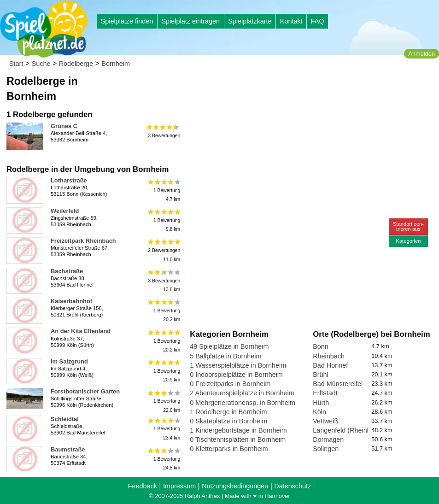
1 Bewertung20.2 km (163, 311)
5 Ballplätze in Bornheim (225, 356)
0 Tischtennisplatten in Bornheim (238, 440)
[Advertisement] (294, 88)
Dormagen (328, 440)
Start (16, 64)
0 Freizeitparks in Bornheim (230, 384)
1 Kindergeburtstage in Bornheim (238, 430)
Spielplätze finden (127, 21)
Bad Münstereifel (338, 384)
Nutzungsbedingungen (235, 486)
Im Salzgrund (69, 361)
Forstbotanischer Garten (85, 391)
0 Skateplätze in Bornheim (228, 421)
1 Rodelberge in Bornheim (228, 412)
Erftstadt (325, 393)
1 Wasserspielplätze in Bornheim (238, 365)
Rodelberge (76, 64)
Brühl (321, 375)
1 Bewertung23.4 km (163, 429)
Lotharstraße (69, 180)
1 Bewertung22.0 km (163, 401)
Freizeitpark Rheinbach (83, 241)
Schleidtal (65, 419)
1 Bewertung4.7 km (163, 190)
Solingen (326, 449)
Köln (319, 412)
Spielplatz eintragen (190, 21)
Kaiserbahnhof (71, 301)
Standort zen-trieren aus (408, 226)
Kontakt (291, 21)
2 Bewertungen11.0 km (163, 250)
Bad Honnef (330, 365)
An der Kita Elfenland (81, 331)
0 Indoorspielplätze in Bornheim (236, 375)
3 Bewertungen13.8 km (163, 281)
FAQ (318, 21)
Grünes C (64, 126)
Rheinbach (329, 356)
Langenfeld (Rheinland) (347, 430)
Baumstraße (68, 449)
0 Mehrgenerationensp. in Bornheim (243, 403)
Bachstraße (67, 271)
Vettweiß (325, 421)
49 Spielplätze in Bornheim (229, 346)
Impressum (179, 486)
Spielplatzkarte (250, 21)
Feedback (143, 486)
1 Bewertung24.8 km (163, 459)
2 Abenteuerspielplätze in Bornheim (242, 393)
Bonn (321, 346)
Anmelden (421, 54)
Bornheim (116, 64)
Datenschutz (293, 486)
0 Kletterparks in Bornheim (229, 449)
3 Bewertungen (163, 131)
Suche (41, 64)
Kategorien (408, 241)
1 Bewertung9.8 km (163, 220)
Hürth (321, 403)
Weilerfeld (65, 211)
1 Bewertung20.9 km (163, 371)
